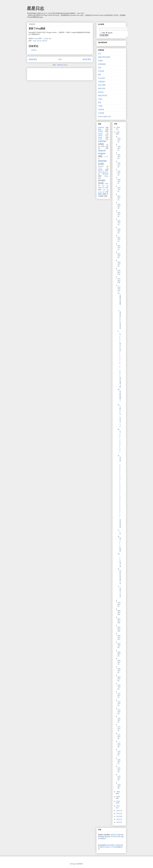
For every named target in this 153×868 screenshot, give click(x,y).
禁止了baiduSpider (119, 441)
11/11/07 (119, 728)
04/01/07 (119, 189)
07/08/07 (119, 271)
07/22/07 (119, 288)
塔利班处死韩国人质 (119, 576)
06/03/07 (119, 230)
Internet (39, 41)
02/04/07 (119, 147)
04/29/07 (119, 205)
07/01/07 (119, 263)
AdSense (101, 127)
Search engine (102, 152)
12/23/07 (119, 777)
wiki (104, 190)
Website (45, 41)
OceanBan (102, 78)
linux (103, 186)
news (100, 188)
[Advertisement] (54, 73)
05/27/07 (119, 222)
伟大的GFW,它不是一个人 (119, 416)
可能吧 (100, 61)
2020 (118, 822)
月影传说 (101, 109)
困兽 (100, 75)
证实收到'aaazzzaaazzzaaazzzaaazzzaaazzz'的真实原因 (119, 491)
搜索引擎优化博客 (104, 57)
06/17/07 (119, 247)
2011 (118, 806)
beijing (100, 172)
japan (107, 184)
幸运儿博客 (102, 85)
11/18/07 (119, 736)
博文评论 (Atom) (62, 65)
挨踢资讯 (103, 838)
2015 (118, 816)
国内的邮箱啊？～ (119, 396)
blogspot (101, 92)
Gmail (100, 137)
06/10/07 (119, 238)
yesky (100, 192)
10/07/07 (119, 686)
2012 (118, 811)
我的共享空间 (103, 96)
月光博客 (101, 113)
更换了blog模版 (119, 544)
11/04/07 (119, 719)
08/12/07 (119, 620)
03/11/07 (119, 164)
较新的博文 (33, 59)
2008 (118, 792)
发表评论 (34, 50)
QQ (107, 144)
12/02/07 (119, 752)
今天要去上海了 (119, 592)
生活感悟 (103, 195)
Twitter (100, 99)
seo (107, 187)
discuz (106, 172)
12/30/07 (119, 786)
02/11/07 (119, 156)
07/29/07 (119, 603)
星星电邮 (101, 837)
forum (106, 176)
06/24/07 (119, 255)
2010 (118, 801)
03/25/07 (119, 180)
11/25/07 (119, 744)
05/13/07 (119, 213)
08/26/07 (119, 637)
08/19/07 (119, 628)
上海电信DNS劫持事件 (119, 319)
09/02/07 (119, 645)
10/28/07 (119, 711)
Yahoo (100, 168)
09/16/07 (119, 661)
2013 (118, 813)
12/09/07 (119, 761)
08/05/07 (119, 612)
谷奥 (100, 68)
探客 (100, 102)
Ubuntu (106, 157)
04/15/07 (119, 197)
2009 (118, 797)
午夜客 (100, 106)
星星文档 (120, 835)
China (100, 131)
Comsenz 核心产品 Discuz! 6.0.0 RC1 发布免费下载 (119, 359)
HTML (100, 139)
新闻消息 (107, 837)
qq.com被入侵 (119, 560)
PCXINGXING (116, 837)
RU (99, 148)
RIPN (103, 146)
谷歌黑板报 (102, 64)
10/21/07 (119, 703)
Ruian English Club (104, 117)
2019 (118, 819)
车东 (100, 54)
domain (105, 174)
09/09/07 (119, 653)
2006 (118, 127)
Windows (101, 166)
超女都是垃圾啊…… (119, 300)
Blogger (74, 864)
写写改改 (101, 71)
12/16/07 (119, 769)
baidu (100, 170)
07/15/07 (119, 280)
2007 (118, 132)
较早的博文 (87, 59)
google (102, 180)
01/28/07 (119, 139)
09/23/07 (119, 670)
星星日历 (114, 835)
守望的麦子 (102, 82)
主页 (60, 59)
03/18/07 (119, 172)
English (100, 133)
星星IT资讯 (102, 89)
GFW (100, 135)
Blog (35, 41)
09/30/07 (119, 678)
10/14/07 (119, 694)
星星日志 (35, 8)
